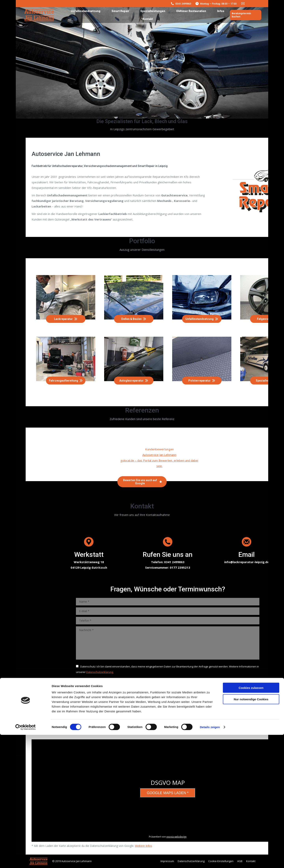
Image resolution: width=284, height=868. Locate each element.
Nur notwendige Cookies (251, 832)
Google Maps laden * (168, 793)
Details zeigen (210, 860)
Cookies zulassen (251, 821)
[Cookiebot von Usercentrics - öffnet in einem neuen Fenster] (26, 860)
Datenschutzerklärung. (100, 672)
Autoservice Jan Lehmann (159, 455)
